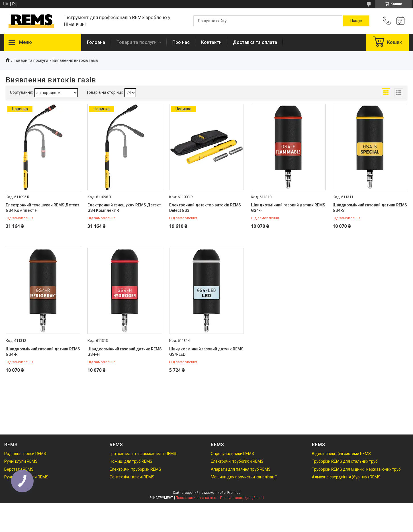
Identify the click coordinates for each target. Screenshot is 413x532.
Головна (96, 42)
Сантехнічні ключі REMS (132, 477)
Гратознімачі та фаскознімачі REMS (143, 454)
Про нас (181, 42)
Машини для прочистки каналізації (244, 477)
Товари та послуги (137, 42)
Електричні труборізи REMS (135, 469)
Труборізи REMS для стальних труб (345, 461)
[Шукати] (356, 21)
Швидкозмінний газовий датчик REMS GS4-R (43, 352)
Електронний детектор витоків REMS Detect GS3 (205, 208)
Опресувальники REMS (232, 454)
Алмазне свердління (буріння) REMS (346, 477)
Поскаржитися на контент (197, 498)
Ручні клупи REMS (21, 461)
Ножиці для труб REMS (131, 461)
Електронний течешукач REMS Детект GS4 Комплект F (42, 208)
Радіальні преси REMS (25, 454)
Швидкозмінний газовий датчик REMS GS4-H (125, 352)
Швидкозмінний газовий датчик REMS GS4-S (370, 208)
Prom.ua (234, 493)
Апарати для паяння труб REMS (241, 469)
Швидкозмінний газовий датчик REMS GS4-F (288, 208)
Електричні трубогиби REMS (237, 461)
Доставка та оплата (255, 42)
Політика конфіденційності (242, 498)
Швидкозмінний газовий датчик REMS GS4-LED (206, 352)
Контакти (211, 42)
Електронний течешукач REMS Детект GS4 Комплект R (124, 208)
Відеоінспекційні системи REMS (341, 454)
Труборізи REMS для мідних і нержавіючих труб (356, 469)
